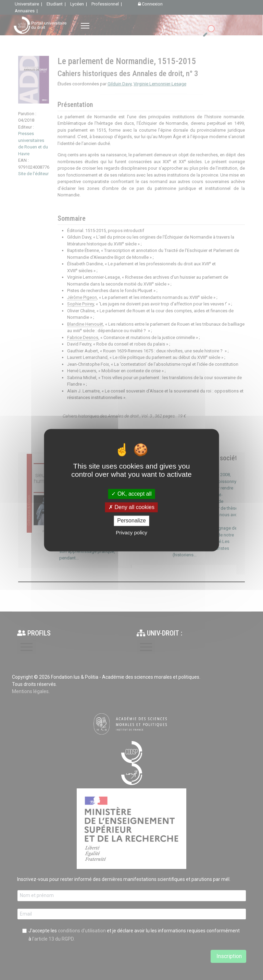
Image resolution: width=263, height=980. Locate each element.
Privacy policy (131, 533)
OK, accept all (131, 494)
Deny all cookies (131, 507)
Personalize (131, 521)
